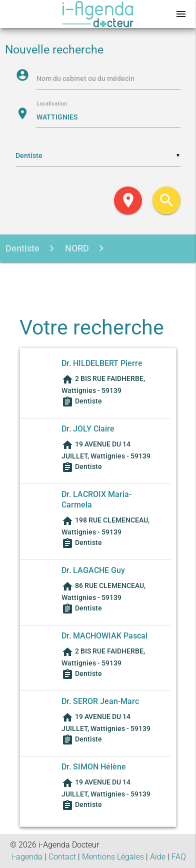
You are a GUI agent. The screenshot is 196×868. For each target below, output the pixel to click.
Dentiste (22, 248)
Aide (158, 857)
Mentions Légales (113, 857)
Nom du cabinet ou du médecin (85, 78)
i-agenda (27, 857)
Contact (62, 857)
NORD (76, 248)
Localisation (52, 104)
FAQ (179, 857)
